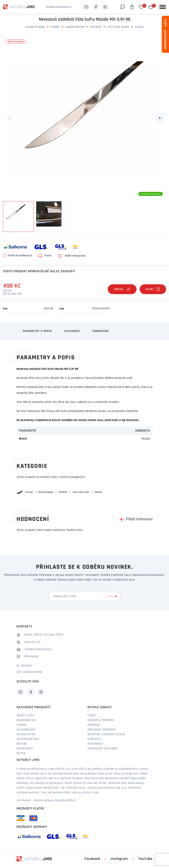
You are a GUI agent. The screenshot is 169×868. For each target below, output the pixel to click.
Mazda (139, 27)
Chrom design (75, 27)
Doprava (94, 725)
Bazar (21, 753)
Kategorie (72, 331)
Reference (95, 744)
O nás (92, 716)
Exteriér (96, 27)
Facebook (92, 859)
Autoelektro (26, 734)
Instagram (119, 859)
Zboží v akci (25, 716)
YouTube (145, 859)
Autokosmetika (28, 739)
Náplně (22, 744)
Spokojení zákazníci (103, 749)
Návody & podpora (101, 720)
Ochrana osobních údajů (106, 734)
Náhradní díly (27, 720)
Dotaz (122, 289)
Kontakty (94, 739)
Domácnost (25, 749)
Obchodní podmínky (102, 730)
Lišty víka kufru (118, 27)
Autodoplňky (26, 730)
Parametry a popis (37, 331)
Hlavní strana (35, 27)
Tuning (55, 27)
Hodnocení (101, 331)
